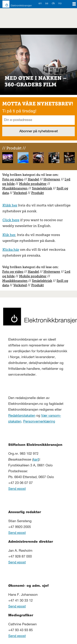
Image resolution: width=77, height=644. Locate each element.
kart (36, 460)
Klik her (9, 235)
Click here (11, 220)
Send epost (17, 489)
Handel (33, 179)
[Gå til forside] (16, 4)
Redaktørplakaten (22, 416)
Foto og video (13, 179)
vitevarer (53, 179)
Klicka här (11, 250)
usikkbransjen (16, 188)
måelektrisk (43, 188)
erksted (21, 193)
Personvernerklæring (39, 422)
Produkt (38, 193)
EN (40, 4)
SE (47, 4)
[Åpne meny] (74, 4)
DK (53, 4)
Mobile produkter (33, 184)
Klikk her (10, 205)
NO (60, 4)
